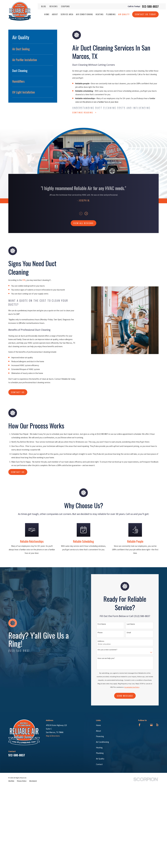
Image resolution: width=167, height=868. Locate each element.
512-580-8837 (150, 6)
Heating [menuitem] (100, 14)
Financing (100, 736)
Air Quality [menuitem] (124, 14)
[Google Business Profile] (151, 725)
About (99, 731)
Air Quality (100, 759)
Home (98, 725)
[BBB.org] (146, 725)
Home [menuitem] (47, 14)
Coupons (65, 6)
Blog (44, 6)
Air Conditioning (102, 742)
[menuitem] (33, 49)
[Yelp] (157, 725)
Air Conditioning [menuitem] (84, 14)
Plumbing (100, 753)
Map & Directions (53, 736)
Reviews (54, 6)
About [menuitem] (55, 14)
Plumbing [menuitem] (111, 14)
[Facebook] (140, 725)
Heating (99, 748)
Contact (99, 764)
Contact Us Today (145, 14)
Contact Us (18, 472)
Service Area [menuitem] (67, 14)
